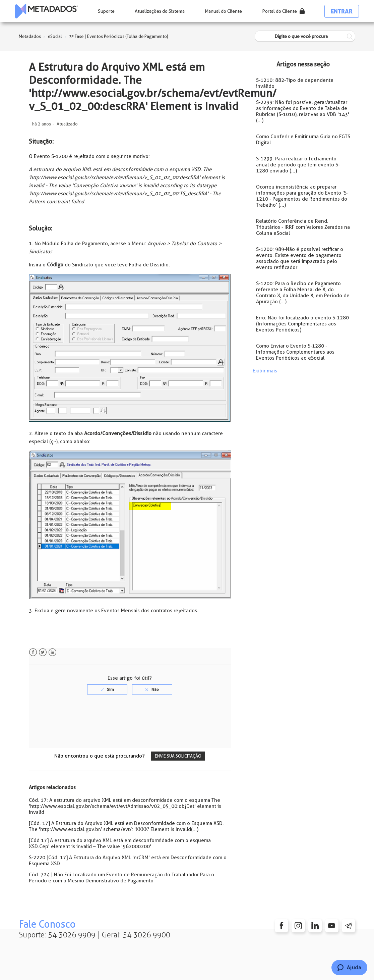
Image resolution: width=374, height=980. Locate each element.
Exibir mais (265, 371)
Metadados (30, 36)
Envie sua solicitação (178, 756)
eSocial (55, 36)
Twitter (43, 652)
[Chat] (349, 968)
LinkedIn (52, 652)
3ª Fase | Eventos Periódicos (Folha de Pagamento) (119, 36)
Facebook (33, 652)
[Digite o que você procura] (305, 36)
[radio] (107, 689)
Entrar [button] (342, 11)
